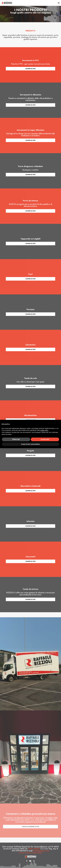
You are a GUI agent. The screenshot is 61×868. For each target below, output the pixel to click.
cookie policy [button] (44, 430)
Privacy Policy (25, 853)
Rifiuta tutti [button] (16, 439)
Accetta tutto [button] (45, 439)
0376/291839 (34, 849)
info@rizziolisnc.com (41, 851)
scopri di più (31, 69)
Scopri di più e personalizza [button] (31, 444)
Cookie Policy (36, 853)
